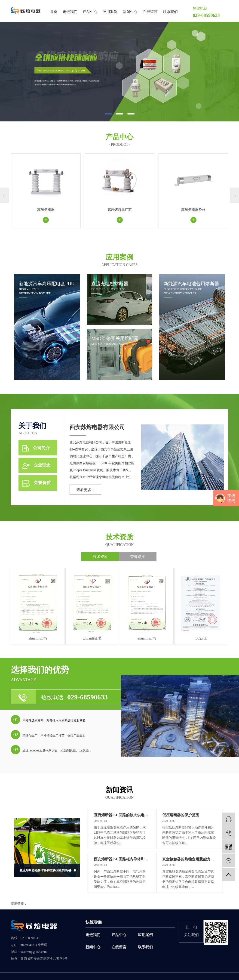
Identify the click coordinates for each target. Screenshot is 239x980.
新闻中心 (130, 12)
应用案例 (110, 12)
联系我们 (170, 12)
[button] (108, 114)
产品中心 (90, 12)
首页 (54, 12)
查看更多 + (87, 492)
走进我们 (70, 12)
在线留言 (150, 12)
